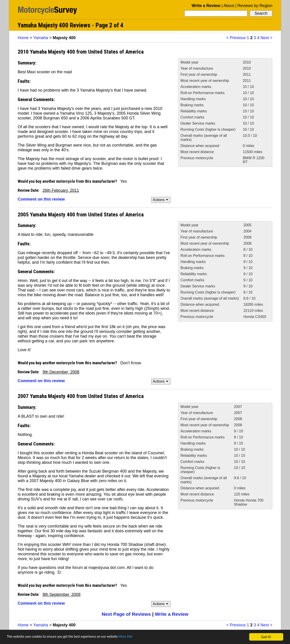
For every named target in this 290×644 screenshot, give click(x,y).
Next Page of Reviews (126, 614)
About (229, 6)
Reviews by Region (255, 6)
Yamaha (41, 38)
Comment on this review (41, 199)
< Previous (236, 38)
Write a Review (206, 6)
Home (23, 38)
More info (139, 637)
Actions (161, 200)
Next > (266, 38)
